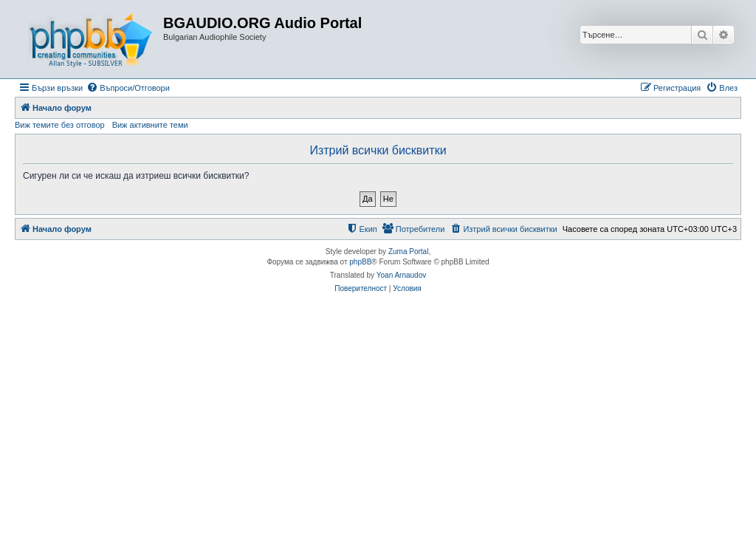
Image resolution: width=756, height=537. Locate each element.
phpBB (360, 262)
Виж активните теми (150, 125)
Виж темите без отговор (60, 125)
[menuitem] (128, 88)
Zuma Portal (408, 252)
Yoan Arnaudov (401, 275)
